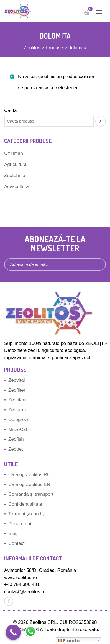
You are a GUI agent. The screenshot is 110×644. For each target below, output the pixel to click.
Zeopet (16, 449)
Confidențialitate (25, 504)
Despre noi (20, 524)
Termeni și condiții (27, 514)
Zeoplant (17, 400)
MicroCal (18, 429)
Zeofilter (17, 390)
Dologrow (18, 420)
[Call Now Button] (13, 632)
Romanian (69, 641)
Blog (13, 533)
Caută (10, 111)
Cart (89, 10)
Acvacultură (16, 187)
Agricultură (15, 164)
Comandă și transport (31, 494)
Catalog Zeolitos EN (29, 485)
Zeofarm (17, 410)
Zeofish (16, 439)
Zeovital (17, 380)
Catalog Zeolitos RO (30, 475)
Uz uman (14, 153)
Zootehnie (15, 176)
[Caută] (101, 121)
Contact (16, 543)
